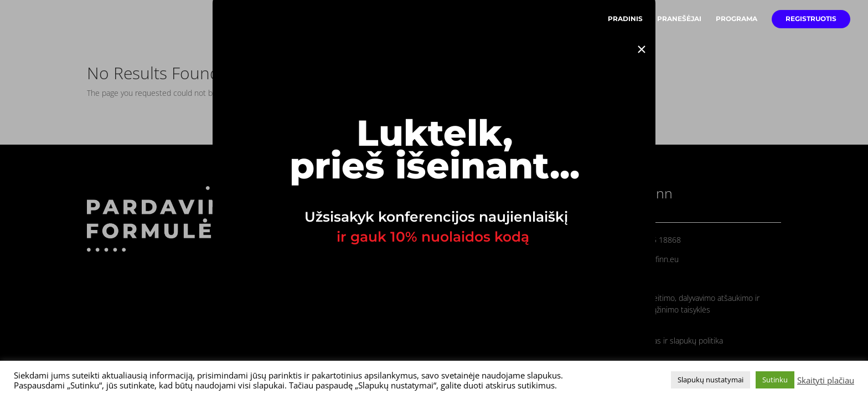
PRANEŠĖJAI (679, 19)
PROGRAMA (737, 19)
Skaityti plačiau (826, 380)
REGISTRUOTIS (811, 19)
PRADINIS (625, 19)
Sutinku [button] (775, 380)
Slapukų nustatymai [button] (711, 380)
